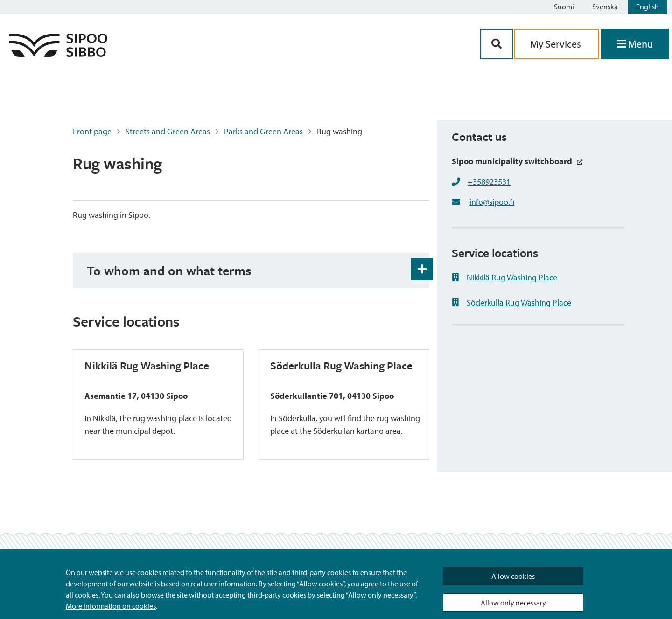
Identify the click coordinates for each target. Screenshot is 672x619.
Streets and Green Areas (168, 131)
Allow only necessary (513, 603)
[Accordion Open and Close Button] (422, 269)
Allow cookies (513, 576)
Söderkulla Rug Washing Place (511, 303)
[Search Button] (497, 44)
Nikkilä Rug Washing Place (504, 277)
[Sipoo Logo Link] (58, 54)
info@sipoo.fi (492, 202)
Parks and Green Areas (263, 131)
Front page (92, 131)
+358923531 (489, 182)
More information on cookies (111, 606)
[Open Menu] (635, 44)
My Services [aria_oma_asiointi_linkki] (557, 44)
